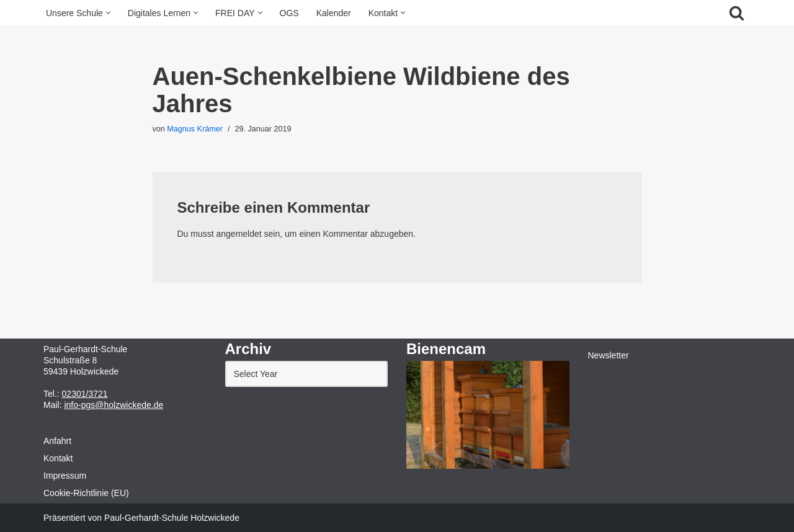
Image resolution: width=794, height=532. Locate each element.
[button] (108, 13)
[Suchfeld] (737, 13)
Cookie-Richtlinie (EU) (86, 493)
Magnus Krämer (195, 129)
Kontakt (58, 458)
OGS (289, 13)
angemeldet (239, 234)
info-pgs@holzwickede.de (114, 405)
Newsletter (609, 355)
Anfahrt (57, 441)
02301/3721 (85, 394)
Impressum (65, 476)
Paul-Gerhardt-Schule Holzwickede (172, 518)
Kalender (334, 13)
